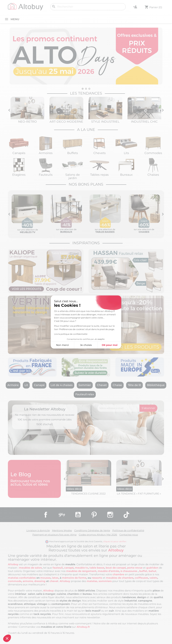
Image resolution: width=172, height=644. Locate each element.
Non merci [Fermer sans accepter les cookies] (31, 345)
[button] (7, 638)
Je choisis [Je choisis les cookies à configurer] (55, 345)
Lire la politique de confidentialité (39, 334)
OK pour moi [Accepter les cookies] (78, 345)
